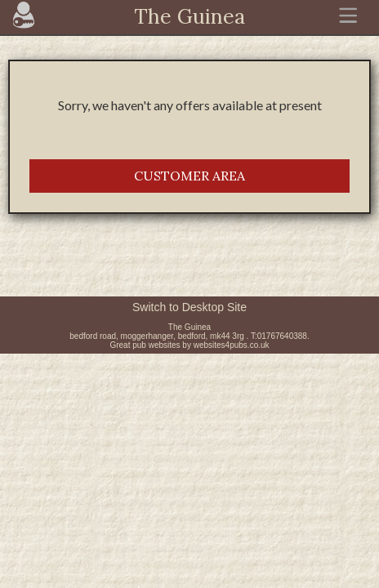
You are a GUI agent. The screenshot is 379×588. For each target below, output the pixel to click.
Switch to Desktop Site (189, 307)
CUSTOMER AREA (189, 176)
